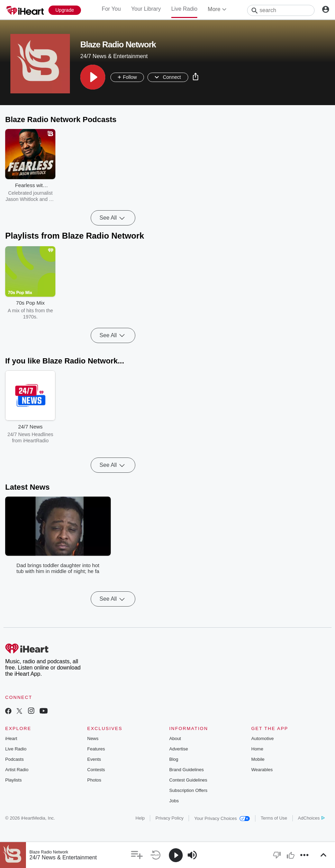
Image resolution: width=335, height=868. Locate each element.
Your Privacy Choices (222, 818)
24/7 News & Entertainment (63, 857)
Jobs (174, 801)
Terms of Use (274, 818)
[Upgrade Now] (65, 10)
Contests (96, 770)
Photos (94, 780)
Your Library (146, 9)
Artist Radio (17, 770)
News (93, 738)
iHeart (11, 738)
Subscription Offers (188, 790)
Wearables (262, 770)
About (175, 738)
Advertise (179, 749)
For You (111, 9)
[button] (93, 77)
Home (257, 749)
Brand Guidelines (187, 770)
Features (96, 749)
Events (94, 759)
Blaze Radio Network (49, 852)
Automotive (262, 738)
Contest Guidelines (188, 780)
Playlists (13, 780)
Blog (174, 759)
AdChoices (311, 818)
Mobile (258, 759)
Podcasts (14, 759)
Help (140, 818)
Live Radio (184, 9)
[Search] (281, 10)
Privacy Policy (169, 818)
